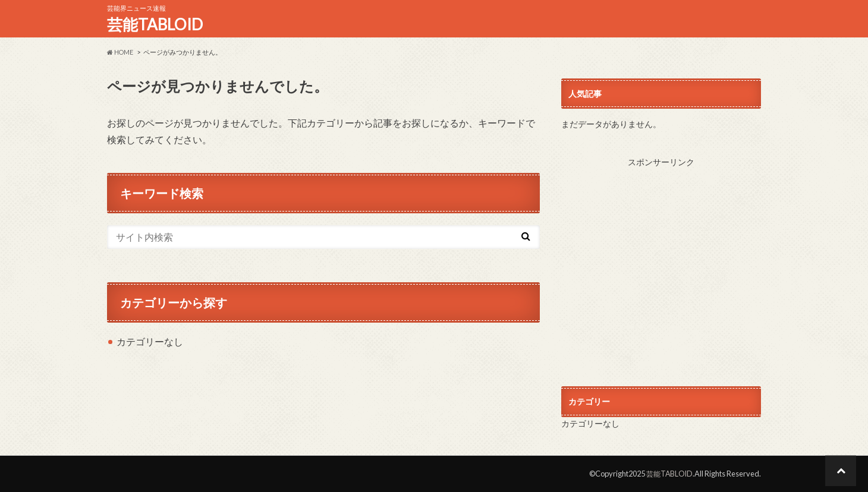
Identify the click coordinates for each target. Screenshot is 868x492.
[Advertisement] (661, 265)
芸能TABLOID (155, 24)
